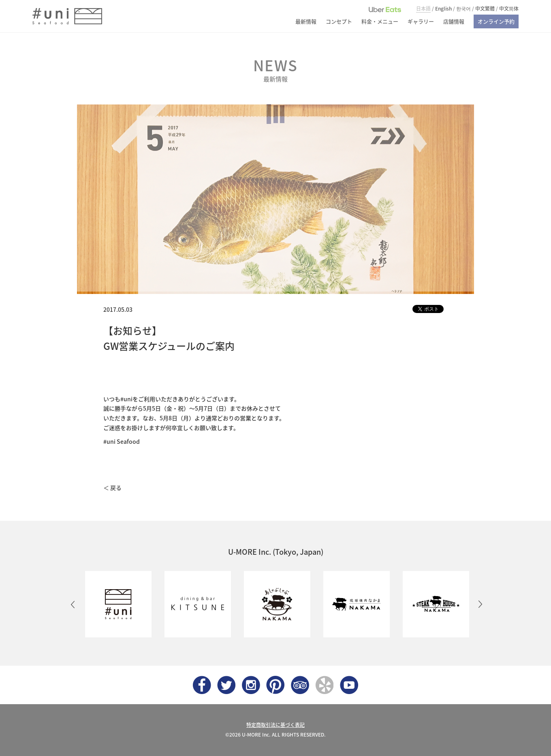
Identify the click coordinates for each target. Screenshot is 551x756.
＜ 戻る (112, 488)
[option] (117, 604)
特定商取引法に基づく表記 (275, 725)
